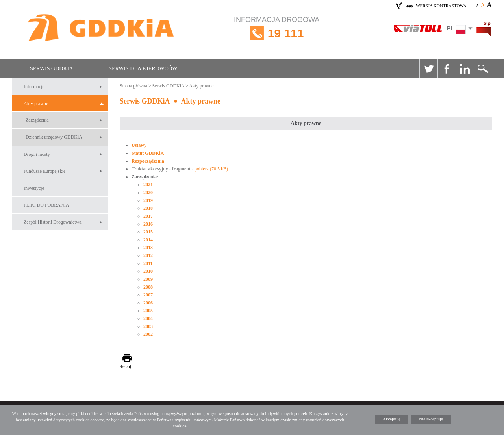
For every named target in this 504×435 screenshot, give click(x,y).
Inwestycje (34, 188)
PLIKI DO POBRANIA (46, 205)
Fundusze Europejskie (44, 171)
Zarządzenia (37, 120)
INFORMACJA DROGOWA (277, 33)
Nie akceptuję (431, 419)
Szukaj (483, 68)
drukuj (125, 367)
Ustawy (139, 145)
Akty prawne (36, 104)
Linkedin (465, 68)
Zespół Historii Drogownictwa (53, 222)
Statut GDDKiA (148, 153)
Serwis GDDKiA (51, 69)
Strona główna (133, 86)
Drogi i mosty (37, 154)
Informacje (34, 87)
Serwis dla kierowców (143, 69)
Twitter (428, 68)
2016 (148, 224)
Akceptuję (392, 419)
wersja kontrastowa (441, 6)
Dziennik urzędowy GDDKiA (54, 137)
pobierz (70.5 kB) (211, 169)
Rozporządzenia (148, 161)
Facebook (447, 68)
